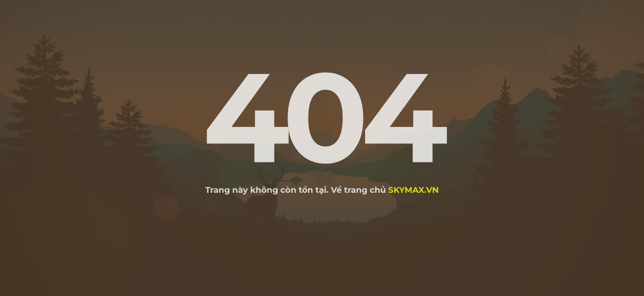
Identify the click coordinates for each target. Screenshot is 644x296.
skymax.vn (413, 190)
